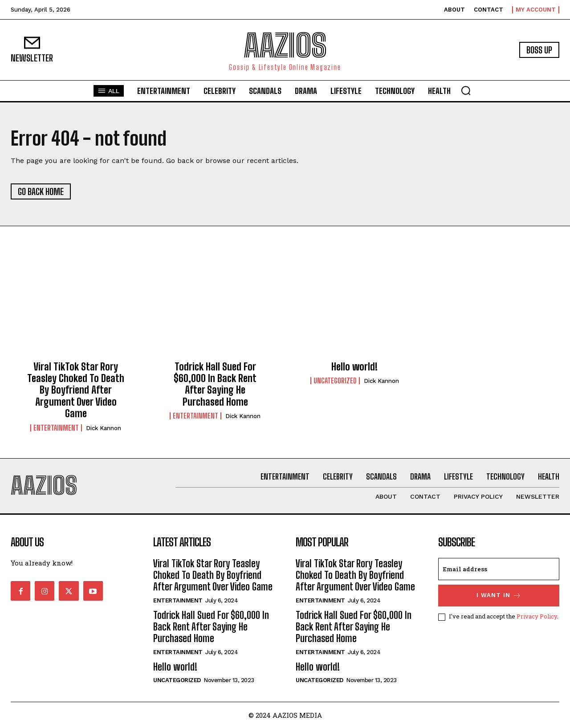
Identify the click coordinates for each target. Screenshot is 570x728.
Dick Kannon (104, 428)
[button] (466, 90)
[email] (499, 569)
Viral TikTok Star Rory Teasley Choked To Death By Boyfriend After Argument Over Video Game (76, 390)
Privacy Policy (537, 616)
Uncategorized (335, 381)
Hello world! (354, 367)
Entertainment (56, 428)
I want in (499, 596)
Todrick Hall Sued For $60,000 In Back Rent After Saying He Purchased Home (215, 384)
